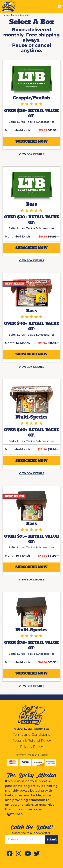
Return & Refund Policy (32, 741)
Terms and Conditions (32, 735)
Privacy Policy (32, 747)
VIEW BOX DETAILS (32, 154)
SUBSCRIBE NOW (32, 141)
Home (6, 15)
